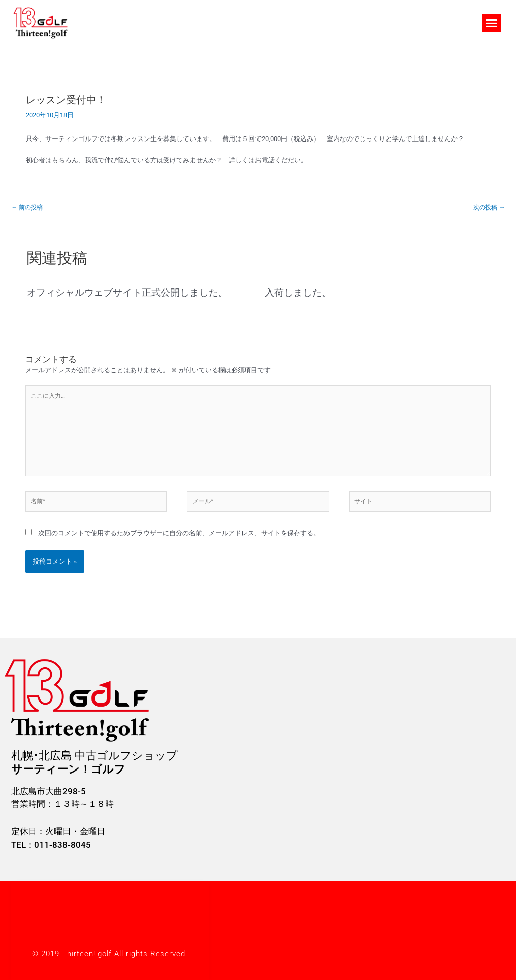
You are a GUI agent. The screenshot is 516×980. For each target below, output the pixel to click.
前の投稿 (28, 208)
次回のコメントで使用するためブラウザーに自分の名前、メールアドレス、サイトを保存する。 (179, 542)
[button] (491, 23)
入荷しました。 (300, 293)
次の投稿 (488, 208)
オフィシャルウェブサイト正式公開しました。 (133, 293)
